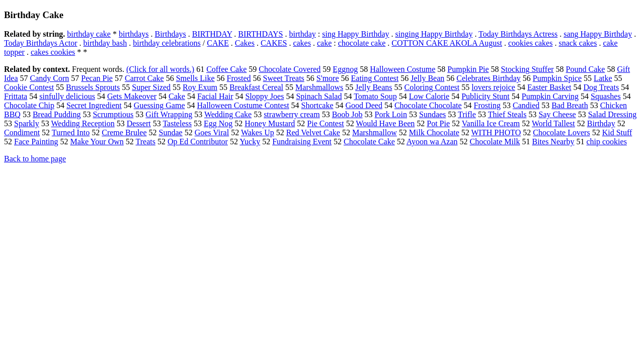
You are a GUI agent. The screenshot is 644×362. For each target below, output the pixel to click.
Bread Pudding (57, 114)
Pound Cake (586, 69)
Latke (603, 78)
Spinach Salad (319, 96)
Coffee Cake (226, 69)
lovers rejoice (493, 87)
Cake (177, 96)
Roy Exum (200, 87)
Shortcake (317, 105)
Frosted (239, 78)
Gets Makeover (132, 96)
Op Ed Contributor (198, 142)
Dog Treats (601, 87)
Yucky (250, 142)
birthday (303, 34)
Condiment (22, 132)
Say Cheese (557, 114)
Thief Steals (507, 114)
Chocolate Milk (495, 142)
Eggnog (345, 69)
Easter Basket (549, 87)
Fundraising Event (302, 142)
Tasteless (177, 123)
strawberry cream (292, 114)
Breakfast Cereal (256, 87)
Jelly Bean (427, 78)
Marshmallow (375, 132)
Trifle (467, 114)
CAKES (274, 43)
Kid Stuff (617, 132)
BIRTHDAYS (260, 34)
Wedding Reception (83, 123)
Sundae (171, 132)
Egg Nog (218, 123)
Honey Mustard (270, 123)
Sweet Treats (284, 78)
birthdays (134, 34)
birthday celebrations (167, 43)
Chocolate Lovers (561, 132)
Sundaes (432, 114)
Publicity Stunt (486, 96)
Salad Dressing (612, 114)
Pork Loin (391, 114)
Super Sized (151, 87)
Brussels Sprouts (93, 87)
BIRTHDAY (212, 34)
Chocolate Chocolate (428, 105)
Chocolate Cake (369, 142)
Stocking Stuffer (528, 69)
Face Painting (36, 142)
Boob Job (347, 114)
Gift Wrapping (169, 114)
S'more (328, 78)
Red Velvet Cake (313, 132)
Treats (146, 142)
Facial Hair (215, 96)
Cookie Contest (29, 87)
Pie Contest (325, 123)
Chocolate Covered (290, 69)
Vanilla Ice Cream (491, 123)
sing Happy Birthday (355, 34)
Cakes (245, 43)
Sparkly (27, 123)
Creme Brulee (124, 132)
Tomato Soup (375, 96)
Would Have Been (385, 123)
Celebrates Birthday (489, 78)
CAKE (218, 43)
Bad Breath (570, 105)
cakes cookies (53, 52)
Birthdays (171, 34)
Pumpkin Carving (550, 96)
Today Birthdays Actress (518, 34)
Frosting (487, 105)
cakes (302, 43)
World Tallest (553, 123)
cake (324, 43)
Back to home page (35, 159)
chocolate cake (362, 43)
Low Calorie (429, 96)
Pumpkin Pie (468, 69)
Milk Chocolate (434, 132)
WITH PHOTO (496, 132)
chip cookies (606, 142)
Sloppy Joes (264, 96)
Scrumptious (113, 114)
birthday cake (89, 34)
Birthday (601, 123)
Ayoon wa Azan (432, 142)
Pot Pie (438, 123)
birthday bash (105, 43)
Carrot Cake (144, 78)
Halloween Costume (403, 69)
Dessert (139, 123)
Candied (526, 105)
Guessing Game (159, 105)
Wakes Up (258, 132)
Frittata (16, 96)
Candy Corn (50, 78)
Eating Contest (375, 78)
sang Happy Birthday (598, 34)
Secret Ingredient (94, 105)
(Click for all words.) (160, 69)
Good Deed (364, 105)
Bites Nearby (553, 142)
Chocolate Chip (29, 105)
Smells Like (195, 78)
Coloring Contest (432, 87)
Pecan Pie (97, 78)
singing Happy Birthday (434, 34)
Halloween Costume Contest (243, 105)
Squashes (606, 96)
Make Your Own (97, 142)
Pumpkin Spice (557, 78)
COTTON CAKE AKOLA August (447, 43)
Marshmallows (319, 87)
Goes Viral (212, 132)
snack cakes (578, 43)
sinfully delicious (67, 96)
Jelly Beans (374, 87)
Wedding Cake (228, 114)
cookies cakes (530, 43)
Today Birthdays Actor (41, 43)
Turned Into (71, 132)
